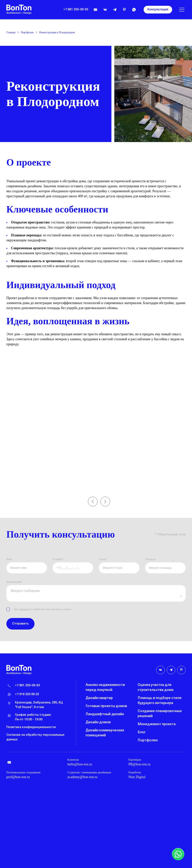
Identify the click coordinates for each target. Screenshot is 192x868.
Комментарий (14, 582)
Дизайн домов (98, 722)
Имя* (9, 559)
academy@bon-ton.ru (83, 777)
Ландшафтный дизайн (105, 714)
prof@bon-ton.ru (18, 777)
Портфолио (27, 32)
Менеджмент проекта (157, 724)
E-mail (103, 559)
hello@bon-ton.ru (80, 764)
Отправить (20, 624)
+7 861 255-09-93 (76, 10)
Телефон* (58, 559)
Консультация (158, 10)
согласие (24, 610)
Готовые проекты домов (106, 706)
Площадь (150, 559)
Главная (11, 32)
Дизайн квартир (99, 698)
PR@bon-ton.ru (139, 764)
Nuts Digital (137, 777)
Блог (142, 732)
